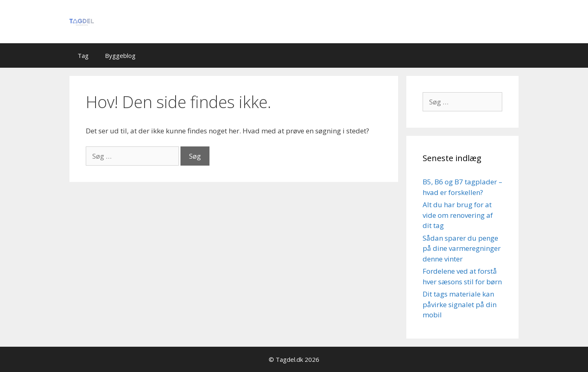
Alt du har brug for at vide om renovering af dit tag (458, 215)
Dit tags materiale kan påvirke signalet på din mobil (460, 304)
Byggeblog (120, 55)
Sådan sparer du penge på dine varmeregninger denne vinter (462, 248)
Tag (83, 55)
